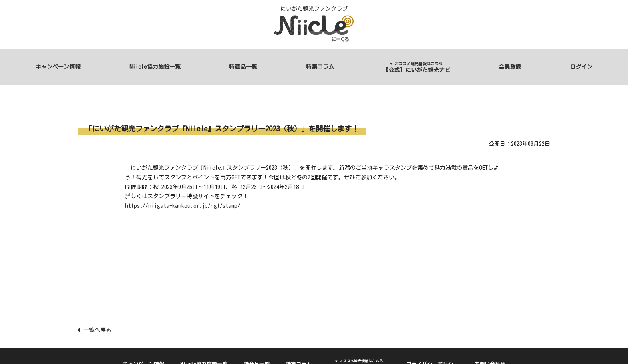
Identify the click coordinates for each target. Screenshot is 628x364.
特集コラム (320, 67)
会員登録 (510, 67)
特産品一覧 (243, 67)
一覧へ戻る (95, 330)
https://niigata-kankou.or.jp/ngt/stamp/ (183, 206)
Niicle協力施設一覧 (155, 67)
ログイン (581, 67)
